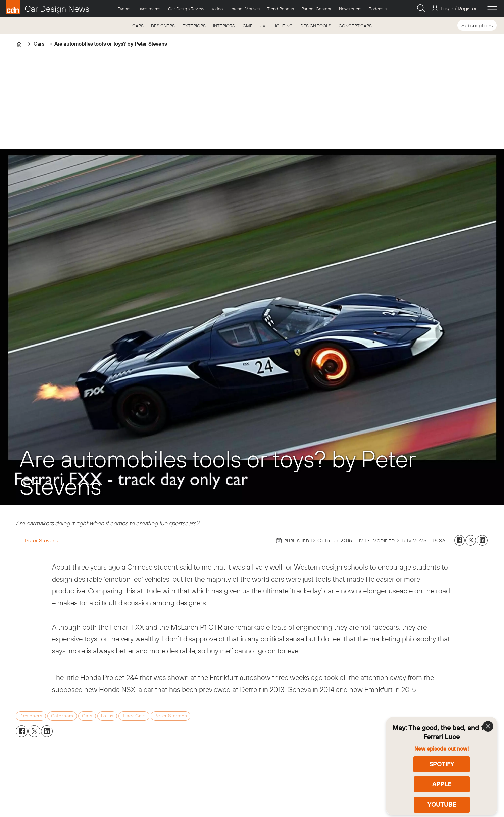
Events (124, 9)
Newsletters (350, 9)
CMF (247, 26)
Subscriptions (477, 25)
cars (87, 716)
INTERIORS (224, 26)
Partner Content (316, 9)
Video (217, 9)
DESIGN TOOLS (316, 26)
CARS (138, 26)
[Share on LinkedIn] (482, 540)
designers (31, 716)
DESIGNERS (163, 26)
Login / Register (459, 8)
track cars (134, 716)
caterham (62, 716)
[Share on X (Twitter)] (471, 540)
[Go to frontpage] (47, 7)
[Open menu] (492, 8)
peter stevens (171, 716)
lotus (107, 716)
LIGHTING (283, 26)
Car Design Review (186, 9)
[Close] (488, 726)
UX (263, 26)
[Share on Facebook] (460, 540)
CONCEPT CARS (355, 26)
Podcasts (378, 9)
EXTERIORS (194, 26)
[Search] (421, 8)
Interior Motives (245, 9)
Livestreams (149, 9)
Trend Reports (281, 9)
